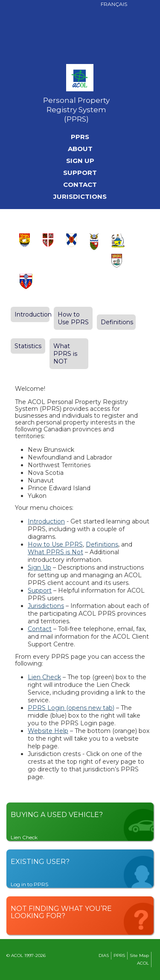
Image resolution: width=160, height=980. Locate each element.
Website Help (48, 731)
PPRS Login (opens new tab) (71, 708)
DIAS (104, 955)
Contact (80, 185)
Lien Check (44, 677)
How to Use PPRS (73, 318)
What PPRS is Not (55, 552)
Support (80, 173)
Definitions (117, 322)
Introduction (33, 314)
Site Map (139, 955)
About (80, 149)
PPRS (80, 137)
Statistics (28, 346)
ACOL (143, 963)
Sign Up (80, 161)
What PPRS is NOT (65, 354)
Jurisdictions (80, 197)
